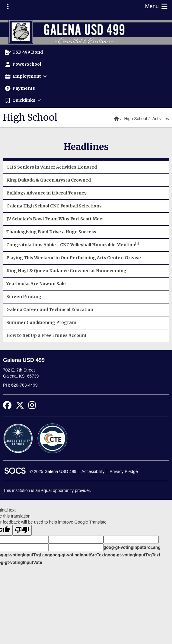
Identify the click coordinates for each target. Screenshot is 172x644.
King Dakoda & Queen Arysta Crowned (49, 180)
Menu (157, 6)
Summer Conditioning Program (41, 322)
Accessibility (93, 471)
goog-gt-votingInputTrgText (132, 555)
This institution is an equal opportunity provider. (47, 490)
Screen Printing (24, 297)
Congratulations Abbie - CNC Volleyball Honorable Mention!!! (73, 245)
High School (135, 119)
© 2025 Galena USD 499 (53, 471)
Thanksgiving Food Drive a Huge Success (51, 232)
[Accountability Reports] (18, 438)
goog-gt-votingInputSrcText (77, 555)
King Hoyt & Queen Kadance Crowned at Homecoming (66, 271)
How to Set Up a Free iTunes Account (46, 335)
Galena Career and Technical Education (50, 310)
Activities (161, 119)
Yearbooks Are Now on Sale (36, 284)
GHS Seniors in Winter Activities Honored (52, 167)
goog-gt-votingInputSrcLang (132, 547)
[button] (86, 76)
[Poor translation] (22, 530)
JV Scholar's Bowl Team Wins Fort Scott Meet (55, 219)
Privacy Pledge (124, 471)
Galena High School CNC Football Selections (54, 206)
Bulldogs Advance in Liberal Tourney (46, 193)
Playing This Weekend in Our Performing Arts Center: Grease (74, 258)
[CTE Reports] (53, 438)
